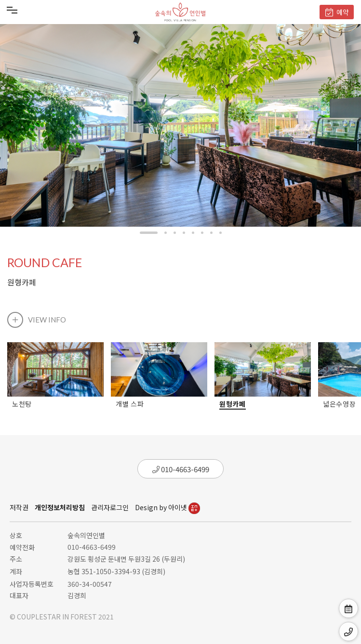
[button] (149, 233)
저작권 (19, 507)
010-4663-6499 (181, 469)
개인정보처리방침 (60, 507)
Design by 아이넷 (167, 507)
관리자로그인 (110, 507)
